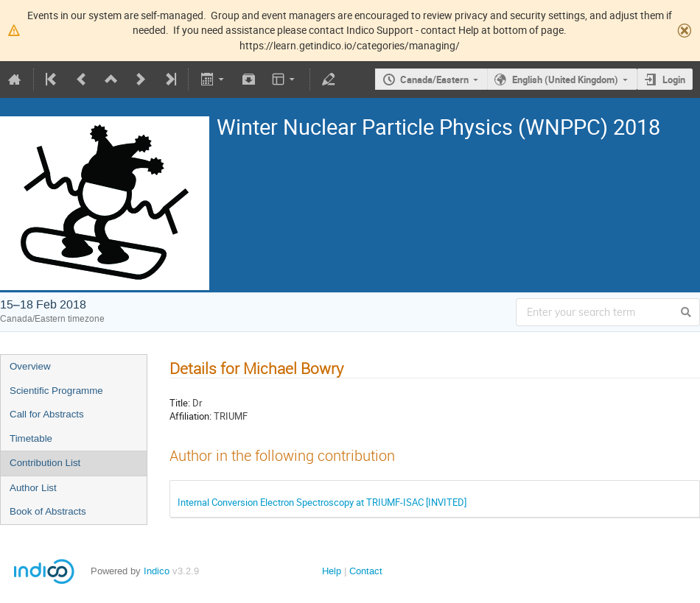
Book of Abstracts (48, 511)
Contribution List (45, 463)
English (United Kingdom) (565, 80)
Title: (180, 403)
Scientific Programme (56, 391)
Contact (366, 571)
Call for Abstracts (47, 414)
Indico (157, 571)
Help (332, 571)
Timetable (31, 438)
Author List (33, 488)
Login (674, 80)
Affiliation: (190, 416)
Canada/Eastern (434, 80)
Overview (30, 366)
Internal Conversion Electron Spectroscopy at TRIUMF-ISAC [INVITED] (322, 502)
